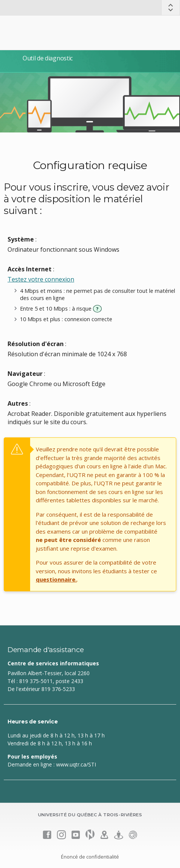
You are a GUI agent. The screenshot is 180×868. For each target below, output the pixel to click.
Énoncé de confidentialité (90, 857)
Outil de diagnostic (48, 58)
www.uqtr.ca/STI (76, 764)
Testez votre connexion (41, 279)
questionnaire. (56, 579)
